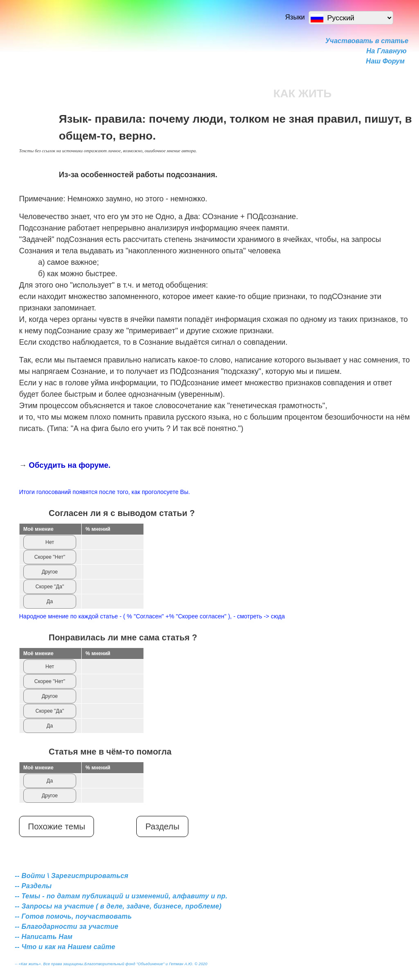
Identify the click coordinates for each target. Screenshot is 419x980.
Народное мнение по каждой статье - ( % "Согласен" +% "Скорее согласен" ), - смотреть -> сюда (152, 616)
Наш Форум (385, 61)
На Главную (387, 51)
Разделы (162, 826)
